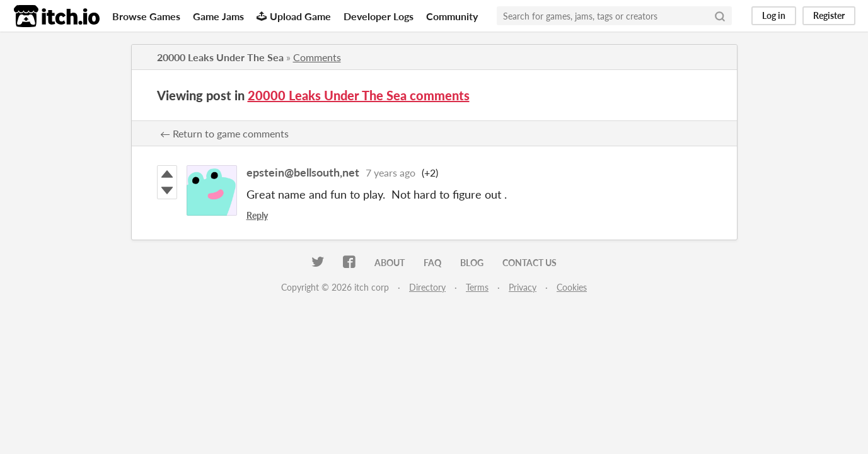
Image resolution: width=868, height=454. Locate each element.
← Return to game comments (224, 133)
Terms (477, 287)
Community (452, 16)
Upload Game (294, 16)
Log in (774, 15)
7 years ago (391, 172)
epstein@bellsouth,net (303, 172)
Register (829, 15)
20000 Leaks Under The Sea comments (359, 95)
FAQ (432, 263)
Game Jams (218, 16)
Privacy (523, 287)
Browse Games (146, 16)
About (390, 263)
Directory (427, 287)
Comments (317, 57)
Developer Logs (379, 16)
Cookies (572, 287)
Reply (257, 215)
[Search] (720, 16)
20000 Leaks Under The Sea (220, 57)
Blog (472, 263)
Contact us (529, 263)
